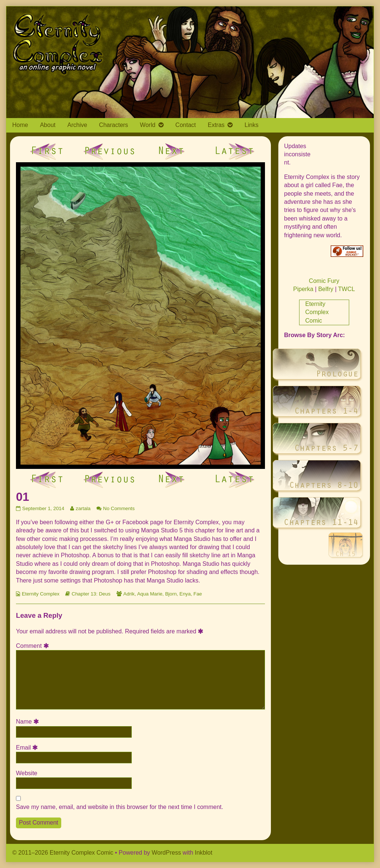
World (148, 125)
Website (27, 773)
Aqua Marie (150, 594)
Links (251, 125)
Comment (34, 646)
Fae (198, 594)
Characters (114, 125)
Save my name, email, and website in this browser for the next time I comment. (119, 807)
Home (20, 125)
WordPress (166, 853)
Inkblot (204, 853)
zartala (83, 508)
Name (29, 722)
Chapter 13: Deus (91, 594)
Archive (77, 125)
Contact (186, 125)
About (48, 125)
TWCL (346, 289)
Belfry (326, 289)
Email (28, 748)
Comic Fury (324, 281)
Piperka (303, 289)
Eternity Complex (41, 594)
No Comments (119, 508)
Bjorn (171, 594)
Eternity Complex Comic (317, 312)
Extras (216, 125)
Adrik (129, 594)
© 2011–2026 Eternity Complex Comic (63, 853)
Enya (185, 594)
